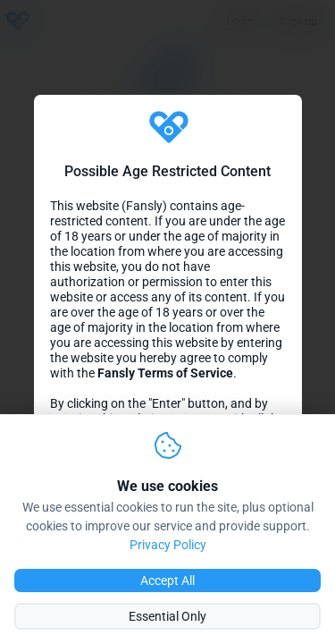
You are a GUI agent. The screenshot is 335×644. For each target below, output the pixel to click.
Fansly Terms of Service (165, 373)
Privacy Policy (168, 545)
